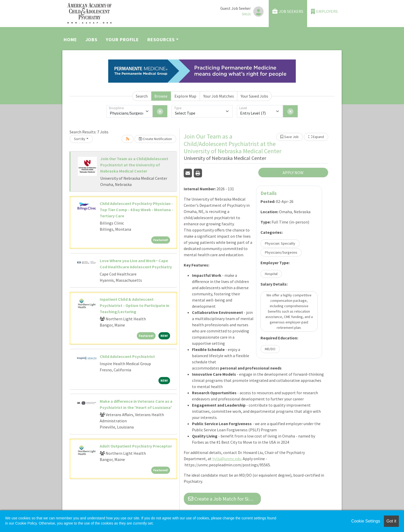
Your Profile (122, 40)
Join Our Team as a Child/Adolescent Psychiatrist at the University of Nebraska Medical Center (134, 165)
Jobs (92, 40)
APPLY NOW (293, 173)
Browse (161, 96)
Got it (391, 521)
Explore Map (185, 96)
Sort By (80, 139)
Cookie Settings (366, 521)
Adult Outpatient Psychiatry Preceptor (136, 446)
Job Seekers (288, 11)
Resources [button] (161, 40)
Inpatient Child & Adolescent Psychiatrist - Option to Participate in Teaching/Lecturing (134, 305)
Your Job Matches (219, 96)
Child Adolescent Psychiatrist (127, 356)
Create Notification (155, 139)
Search (142, 96)
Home (70, 40)
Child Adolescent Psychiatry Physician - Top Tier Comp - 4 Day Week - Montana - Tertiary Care (136, 210)
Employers (324, 11)
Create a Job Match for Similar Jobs (225, 499)
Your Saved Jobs (254, 96)
